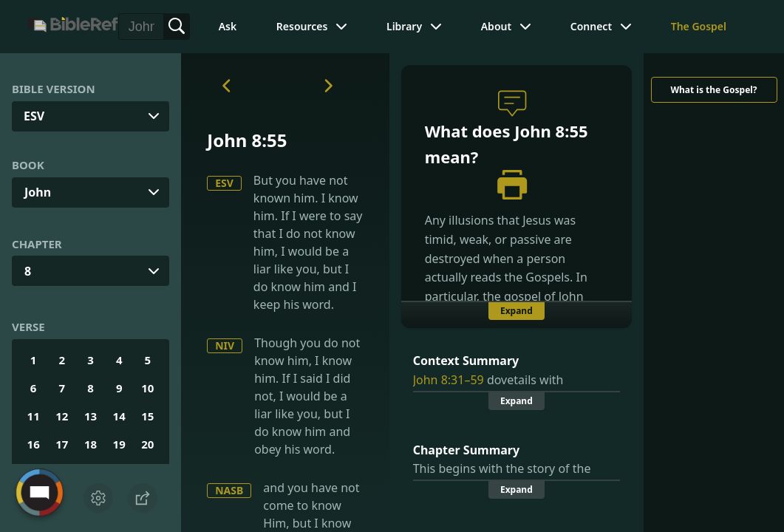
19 (119, 444)
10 (147, 388)
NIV (225, 345)
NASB (229, 490)
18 (91, 444)
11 (34, 416)
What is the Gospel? (713, 90)
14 (119, 416)
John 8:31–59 (449, 380)
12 (62, 416)
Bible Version (54, 89)
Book (28, 165)
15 (147, 416)
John (38, 192)
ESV (224, 183)
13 (91, 416)
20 (147, 444)
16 (34, 444)
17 (62, 444)
